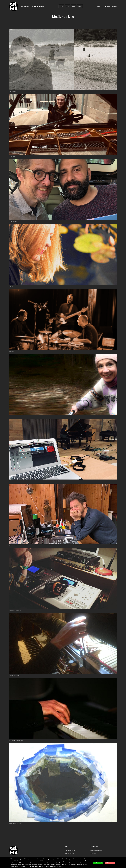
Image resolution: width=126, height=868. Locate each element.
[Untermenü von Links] (116, 6)
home (61, 6)
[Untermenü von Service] (110, 6)
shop (73, 6)
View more (60, 867)
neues (80, 6)
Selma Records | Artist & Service (32, 6)
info (68, 6)
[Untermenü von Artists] (102, 6)
